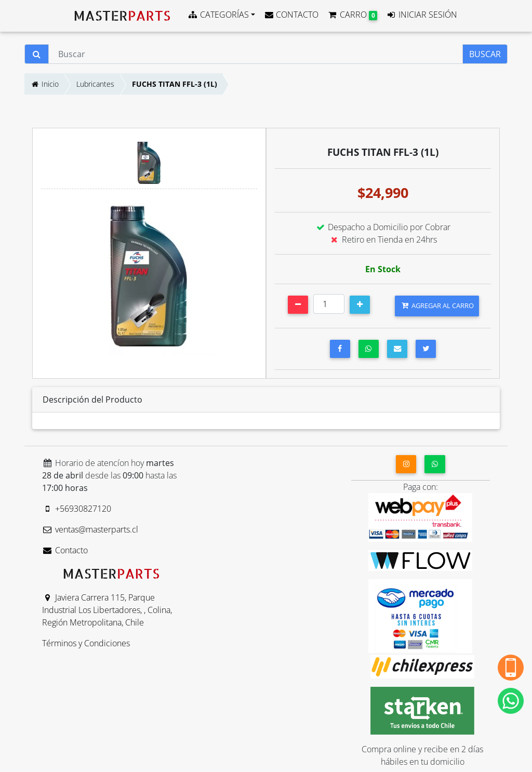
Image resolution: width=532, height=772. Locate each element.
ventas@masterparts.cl (90, 529)
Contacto (65, 550)
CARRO (352, 15)
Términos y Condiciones (86, 643)
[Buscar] (256, 54)
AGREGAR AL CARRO (437, 305)
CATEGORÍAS (218, 15)
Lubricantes (95, 84)
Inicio (44, 84)
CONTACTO (291, 15)
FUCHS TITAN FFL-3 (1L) (175, 84)
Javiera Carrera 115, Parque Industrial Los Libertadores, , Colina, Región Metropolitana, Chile (107, 610)
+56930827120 (77, 509)
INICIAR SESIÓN (421, 15)
